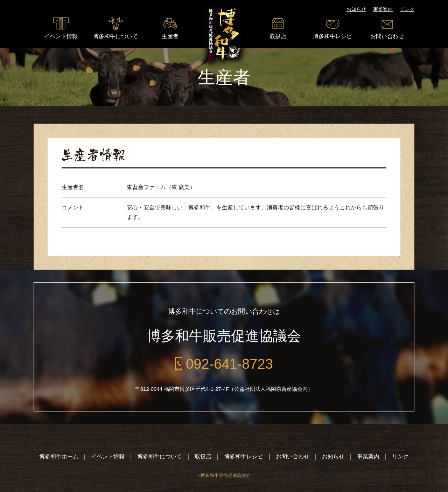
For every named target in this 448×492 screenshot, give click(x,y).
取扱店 (278, 36)
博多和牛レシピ (332, 36)
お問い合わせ (387, 36)
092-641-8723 (229, 364)
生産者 (170, 36)
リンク (407, 9)
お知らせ (356, 9)
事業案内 (383, 9)
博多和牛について (115, 36)
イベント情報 (61, 36)
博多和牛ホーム (59, 456)
